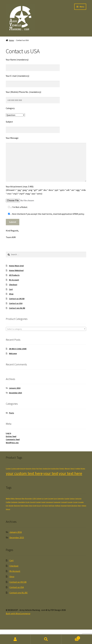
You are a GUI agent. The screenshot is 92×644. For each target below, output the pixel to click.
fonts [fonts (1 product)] (41, 469)
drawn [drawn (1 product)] (34, 469)
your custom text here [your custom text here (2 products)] (24, 473)
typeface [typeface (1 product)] (78, 469)
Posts (12, 413)
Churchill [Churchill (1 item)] (33, 502)
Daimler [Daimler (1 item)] (11, 506)
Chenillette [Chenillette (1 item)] (21, 502)
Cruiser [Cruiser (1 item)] (75, 502)
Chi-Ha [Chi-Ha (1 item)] (27, 502)
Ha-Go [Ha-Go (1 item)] (46, 506)
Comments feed (13, 439)
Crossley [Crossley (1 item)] (70, 502)
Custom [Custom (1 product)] (8, 469)
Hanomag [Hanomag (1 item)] (64, 506)
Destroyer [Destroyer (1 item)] (17, 506)
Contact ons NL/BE (17, 308)
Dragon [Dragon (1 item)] (26, 506)
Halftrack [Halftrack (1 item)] (58, 506)
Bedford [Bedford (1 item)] (8, 499)
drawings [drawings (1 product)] (29, 469)
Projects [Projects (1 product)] (62, 469)
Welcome (13, 353)
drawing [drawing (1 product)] (23, 469)
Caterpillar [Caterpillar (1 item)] (61, 499)
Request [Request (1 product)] (67, 469)
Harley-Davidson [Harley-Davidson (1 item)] (72, 506)
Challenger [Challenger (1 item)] (14, 502)
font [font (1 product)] (38, 469)
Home (11, 40)
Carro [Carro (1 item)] (55, 499)
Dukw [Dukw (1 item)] (31, 506)
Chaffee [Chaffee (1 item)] (8, 502)
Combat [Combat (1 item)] (38, 502)
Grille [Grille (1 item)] (35, 506)
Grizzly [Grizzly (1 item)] (39, 506)
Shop (11, 294)
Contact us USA (16, 303)
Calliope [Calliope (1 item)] (39, 499)
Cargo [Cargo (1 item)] (46, 499)
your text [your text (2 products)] (51, 473)
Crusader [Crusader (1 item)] (81, 502)
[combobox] (46, 329)
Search (46, 639)
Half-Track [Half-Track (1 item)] (51, 506)
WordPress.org (12, 443)
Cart (11, 289)
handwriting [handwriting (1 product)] (47, 469)
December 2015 (15, 393)
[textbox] (46, 329)
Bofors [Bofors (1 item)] (13, 499)
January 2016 (15, 388)
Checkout (13, 285)
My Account (14, 280)
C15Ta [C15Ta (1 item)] (34, 499)
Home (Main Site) (16, 266)
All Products (14, 275)
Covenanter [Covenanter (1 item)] (57, 502)
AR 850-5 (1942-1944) (18, 349)
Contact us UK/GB (17, 299)
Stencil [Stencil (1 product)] (73, 469)
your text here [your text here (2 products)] (70, 473)
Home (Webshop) (16, 270)
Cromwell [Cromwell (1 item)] (64, 502)
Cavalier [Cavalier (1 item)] (67, 499)
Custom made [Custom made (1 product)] (15, 469)
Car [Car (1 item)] (43, 499)
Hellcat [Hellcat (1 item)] (84, 506)
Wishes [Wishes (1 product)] (83, 469)
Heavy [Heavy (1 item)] (80, 506)
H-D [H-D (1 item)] (43, 506)
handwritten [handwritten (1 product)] (55, 469)
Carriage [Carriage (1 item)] (51, 499)
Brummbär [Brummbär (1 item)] (29, 499)
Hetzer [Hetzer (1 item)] (8, 509)
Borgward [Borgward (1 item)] (18, 499)
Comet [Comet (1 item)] (43, 502)
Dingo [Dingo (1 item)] (22, 506)
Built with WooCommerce (18, 613)
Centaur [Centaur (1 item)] (72, 499)
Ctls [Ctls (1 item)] (7, 506)
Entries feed (11, 436)
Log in (8, 433)
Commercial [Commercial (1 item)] (49, 502)
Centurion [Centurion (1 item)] (78, 499)
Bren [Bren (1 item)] (23, 499)
